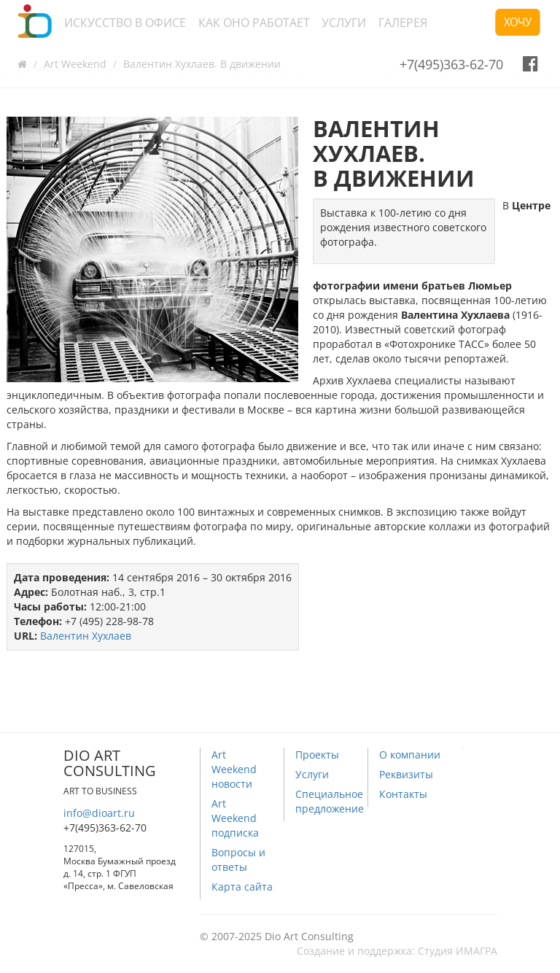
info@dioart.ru (99, 813)
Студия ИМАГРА (458, 951)
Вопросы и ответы (238, 860)
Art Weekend (75, 64)
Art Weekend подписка (235, 818)
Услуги (344, 23)
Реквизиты (406, 774)
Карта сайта (242, 887)
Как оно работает (254, 23)
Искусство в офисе (125, 23)
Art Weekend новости (234, 769)
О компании (410, 755)
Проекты (317, 755)
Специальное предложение (330, 801)
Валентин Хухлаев (86, 636)
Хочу (518, 22)
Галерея (403, 23)
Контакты (403, 794)
